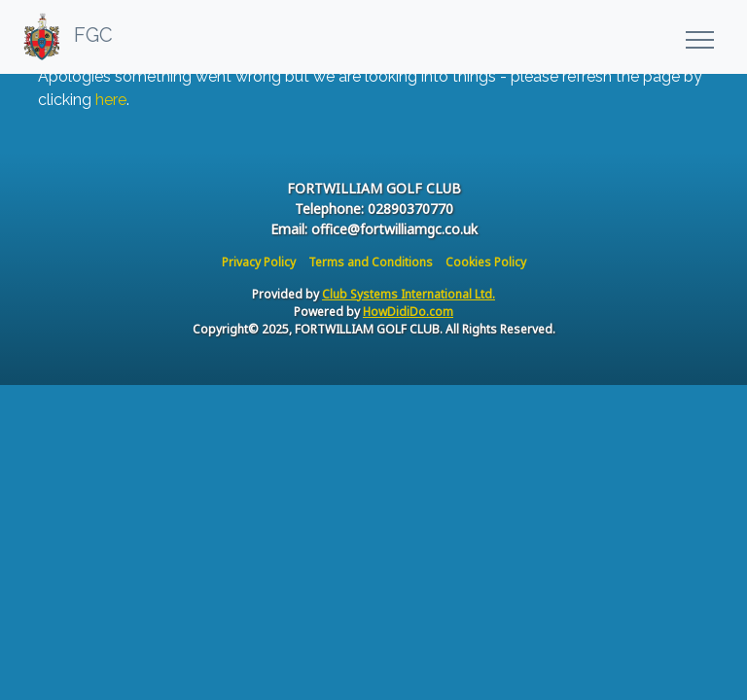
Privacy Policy (259, 262)
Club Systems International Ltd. (409, 294)
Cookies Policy (486, 262)
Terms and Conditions (371, 262)
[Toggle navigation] (699, 37)
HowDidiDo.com (408, 312)
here (111, 100)
